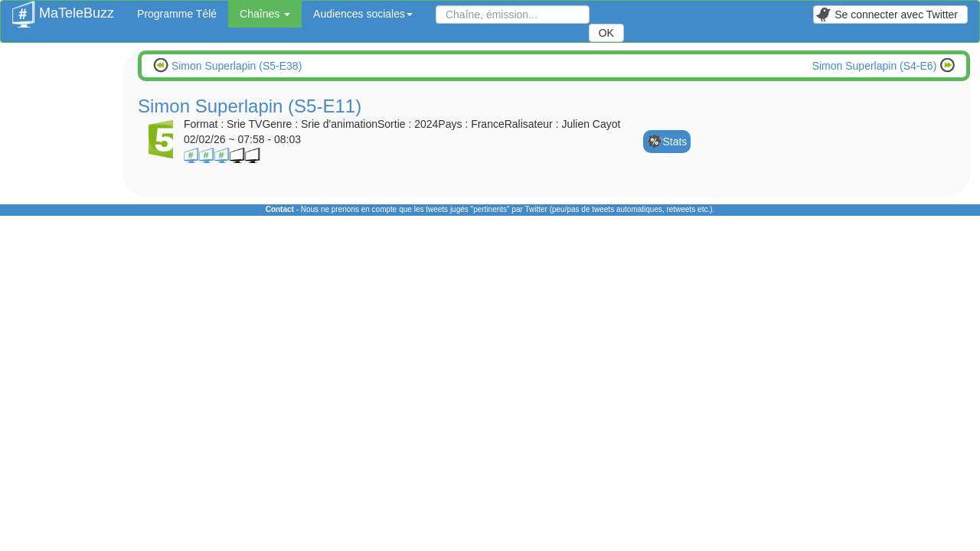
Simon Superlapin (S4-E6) (876, 66)
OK (606, 33)
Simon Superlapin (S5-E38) (235, 66)
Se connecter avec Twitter (887, 15)
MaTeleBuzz (63, 8)
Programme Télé (177, 14)
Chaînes (265, 14)
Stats (675, 142)
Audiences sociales (363, 14)
